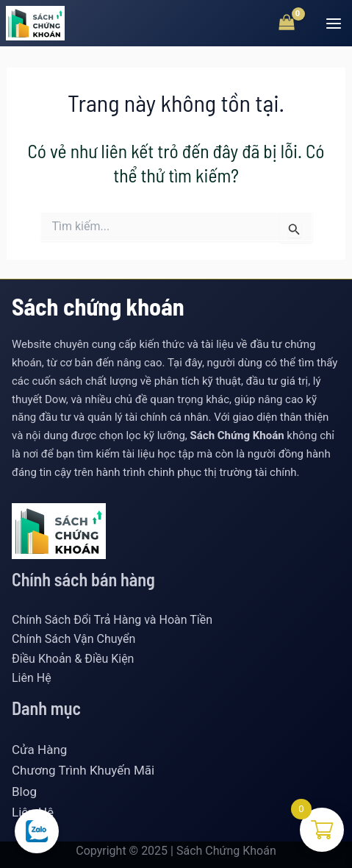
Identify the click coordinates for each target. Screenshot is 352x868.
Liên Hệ (32, 678)
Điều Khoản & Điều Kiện (73, 659)
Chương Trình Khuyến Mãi (83, 770)
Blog (24, 791)
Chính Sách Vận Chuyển (73, 639)
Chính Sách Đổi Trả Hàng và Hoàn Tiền (112, 620)
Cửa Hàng (39, 750)
